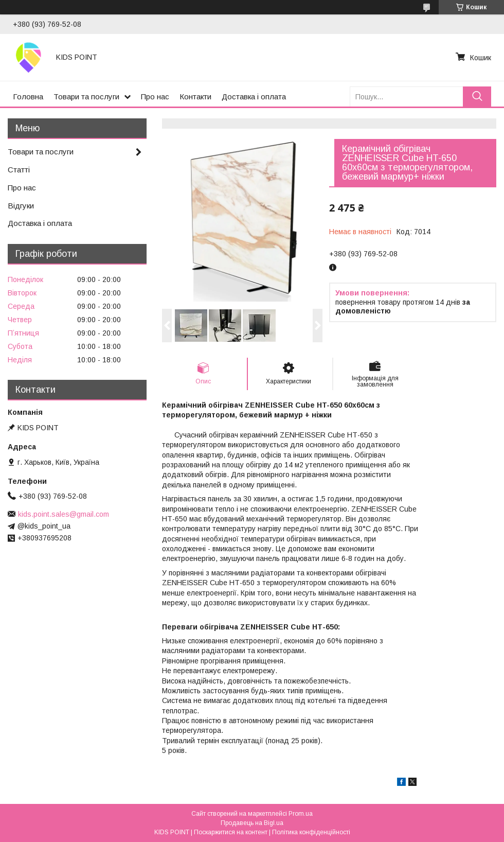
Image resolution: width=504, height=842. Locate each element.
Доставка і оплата (254, 97)
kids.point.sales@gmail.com (64, 514)
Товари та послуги (86, 97)
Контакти (195, 97)
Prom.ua (301, 814)
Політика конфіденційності (311, 832)
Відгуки (21, 206)
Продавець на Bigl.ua (252, 823)
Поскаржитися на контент (231, 832)
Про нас (155, 97)
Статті (19, 170)
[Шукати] (477, 97)
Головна (28, 97)
